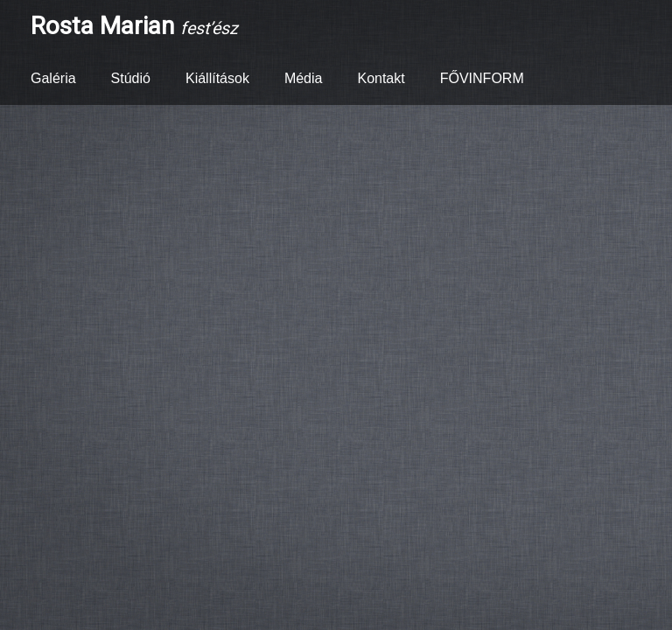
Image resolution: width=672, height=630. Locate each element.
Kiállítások (217, 78)
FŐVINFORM (482, 78)
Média (304, 78)
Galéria (53, 78)
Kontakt (381, 78)
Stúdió (131, 78)
